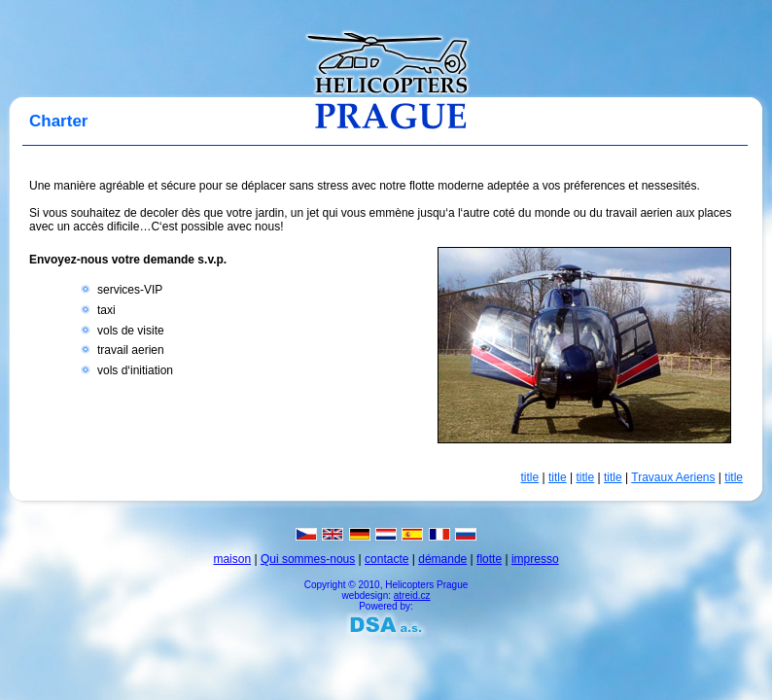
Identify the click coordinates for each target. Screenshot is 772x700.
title (530, 477)
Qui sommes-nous (308, 559)
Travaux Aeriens (673, 477)
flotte (489, 559)
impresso (535, 559)
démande (442, 559)
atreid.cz (412, 595)
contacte (386, 559)
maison (232, 559)
